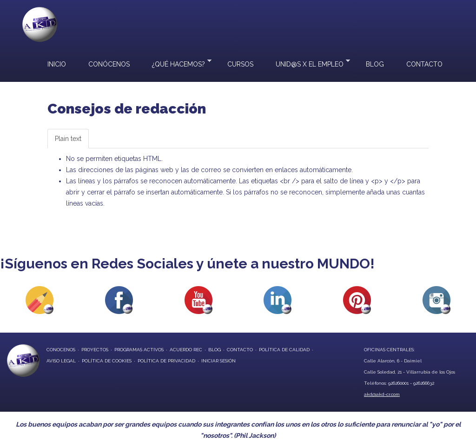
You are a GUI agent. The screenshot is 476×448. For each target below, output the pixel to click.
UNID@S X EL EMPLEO (307, 63)
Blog (375, 64)
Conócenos (109, 64)
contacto (240, 350)
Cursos (240, 64)
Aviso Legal (61, 361)
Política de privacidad (166, 361)
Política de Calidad (284, 350)
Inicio (57, 64)
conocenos (61, 350)
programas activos (139, 350)
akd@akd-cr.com (382, 394)
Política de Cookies (107, 361)
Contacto (424, 64)
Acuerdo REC (186, 350)
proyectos (95, 350)
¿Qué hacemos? (176, 63)
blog (215, 350)
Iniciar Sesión (218, 361)
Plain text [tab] (68, 139)
